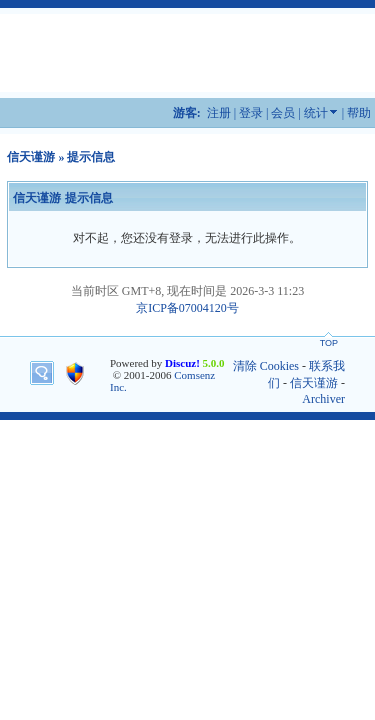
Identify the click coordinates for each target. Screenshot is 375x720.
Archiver (323, 399)
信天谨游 (31, 157)
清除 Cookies (266, 366)
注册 (219, 113)
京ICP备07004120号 (187, 308)
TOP (329, 343)
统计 (316, 113)
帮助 (359, 113)
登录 (251, 113)
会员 (283, 113)
